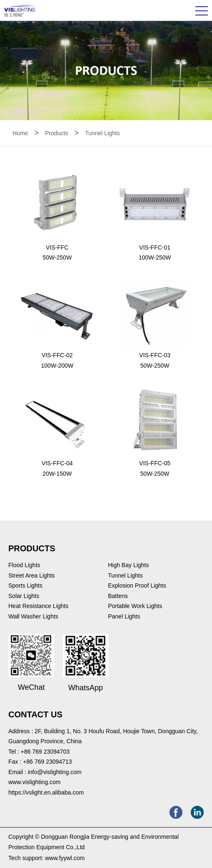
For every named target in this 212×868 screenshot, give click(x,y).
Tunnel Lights (103, 133)
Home (20, 133)
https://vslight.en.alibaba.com (46, 792)
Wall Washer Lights (33, 616)
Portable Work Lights (135, 606)
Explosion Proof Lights (137, 585)
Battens (118, 596)
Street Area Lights (32, 575)
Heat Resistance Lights (38, 606)
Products (57, 133)
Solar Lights (24, 596)
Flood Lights (24, 565)
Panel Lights (124, 616)
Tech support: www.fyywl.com (47, 858)
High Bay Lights (129, 565)
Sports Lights (25, 585)
